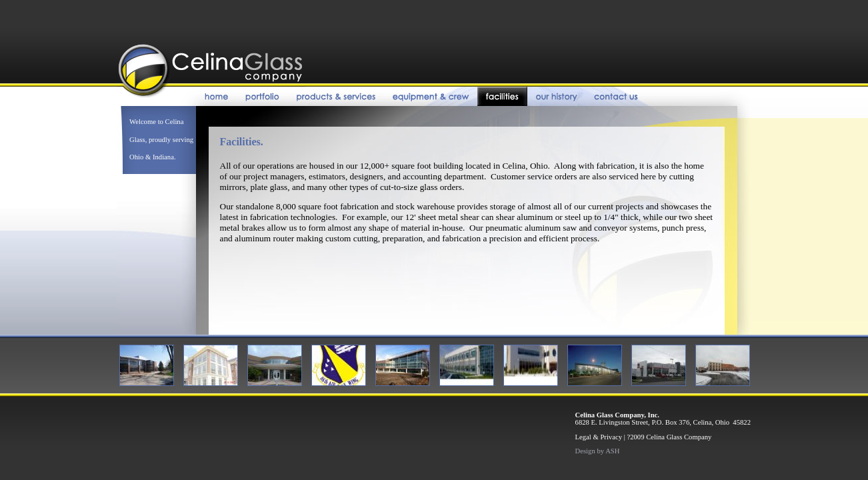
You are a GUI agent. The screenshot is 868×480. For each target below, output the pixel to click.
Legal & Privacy (599, 437)
